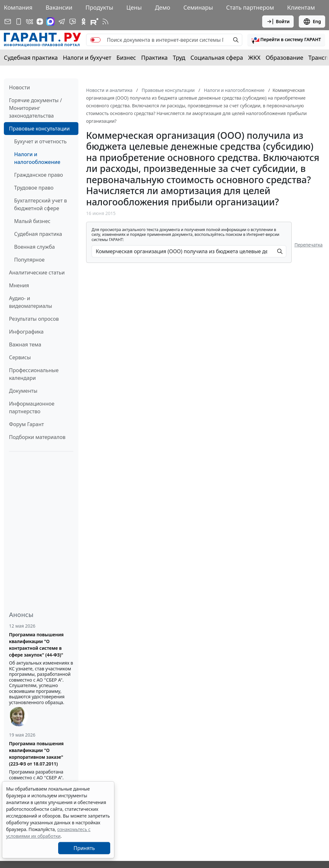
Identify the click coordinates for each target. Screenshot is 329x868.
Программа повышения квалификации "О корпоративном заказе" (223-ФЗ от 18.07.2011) (36, 754)
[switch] (95, 40)
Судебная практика (31, 58)
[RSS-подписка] (105, 22)
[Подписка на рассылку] (8, 22)
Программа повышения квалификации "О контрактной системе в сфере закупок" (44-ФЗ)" (36, 645)
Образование (285, 58)
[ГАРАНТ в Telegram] (62, 22)
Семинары (198, 7)
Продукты (99, 7)
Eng (312, 22)
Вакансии (59, 7)
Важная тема (25, 345)
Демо (163, 7)
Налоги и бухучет (87, 58)
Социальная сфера (217, 58)
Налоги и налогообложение (37, 158)
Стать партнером (250, 7)
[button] (286, 40)
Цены (134, 7)
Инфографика (26, 332)
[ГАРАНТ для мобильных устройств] (19, 22)
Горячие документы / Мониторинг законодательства (36, 108)
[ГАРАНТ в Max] (50, 22)
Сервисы (20, 357)
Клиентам (301, 7)
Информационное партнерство (32, 407)
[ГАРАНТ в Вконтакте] (30, 22)
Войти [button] (278, 22)
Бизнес (126, 58)
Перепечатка (308, 245)
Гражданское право (39, 175)
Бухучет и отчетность (40, 141)
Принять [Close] (84, 848)
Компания (18, 7)
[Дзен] (40, 22)
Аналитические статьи (37, 273)
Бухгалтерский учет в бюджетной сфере (40, 204)
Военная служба (35, 247)
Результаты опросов (34, 319)
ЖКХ (254, 58)
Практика (154, 58)
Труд (179, 58)
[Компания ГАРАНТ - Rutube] (94, 22)
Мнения (19, 285)
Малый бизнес (32, 221)
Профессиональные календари (34, 374)
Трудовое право (34, 188)
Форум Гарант (27, 424)
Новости (19, 87)
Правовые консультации (39, 129)
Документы (23, 391)
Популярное (29, 260)
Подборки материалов (37, 437)
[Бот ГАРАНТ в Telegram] (73, 22)
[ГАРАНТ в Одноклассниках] (84, 22)
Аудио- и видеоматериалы (31, 302)
